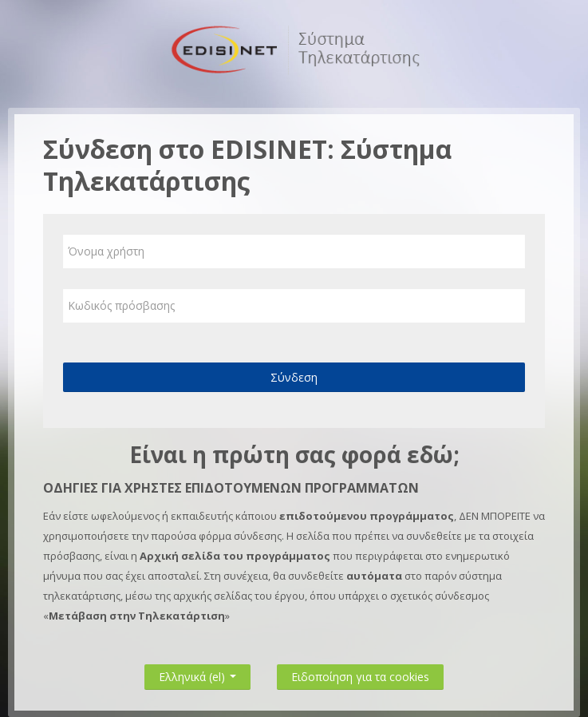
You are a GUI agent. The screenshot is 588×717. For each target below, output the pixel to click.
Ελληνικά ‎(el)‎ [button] (197, 673)
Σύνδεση (294, 377)
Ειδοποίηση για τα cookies (360, 677)
